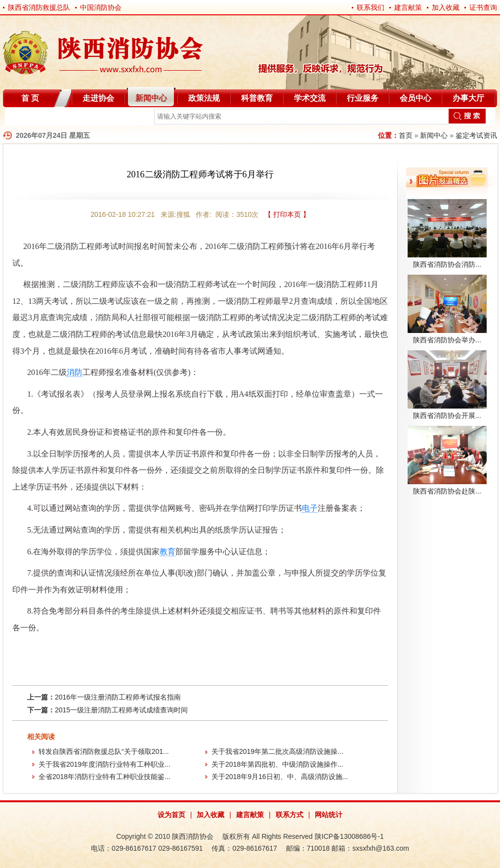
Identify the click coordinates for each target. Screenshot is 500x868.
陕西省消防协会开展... (447, 415)
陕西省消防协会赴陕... (447, 491)
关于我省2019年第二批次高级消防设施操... (277, 751)
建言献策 (408, 7)
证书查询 (483, 7)
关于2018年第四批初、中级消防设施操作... (277, 764)
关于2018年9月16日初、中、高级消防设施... (280, 777)
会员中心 (416, 98)
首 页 (30, 98)
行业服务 (363, 98)
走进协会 (98, 98)
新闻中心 (151, 98)
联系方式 (290, 815)
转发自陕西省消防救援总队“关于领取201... (104, 751)
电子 (310, 508)
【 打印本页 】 (287, 214)
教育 (167, 552)
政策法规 (204, 98)
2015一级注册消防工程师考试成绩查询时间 (121, 710)
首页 (406, 135)
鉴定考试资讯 (476, 135)
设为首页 (171, 815)
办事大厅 (468, 98)
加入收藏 (446, 7)
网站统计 (329, 815)
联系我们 (371, 7)
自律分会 (29, 118)
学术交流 (310, 98)
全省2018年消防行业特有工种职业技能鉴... (104, 777)
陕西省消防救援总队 (39, 7)
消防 (75, 372)
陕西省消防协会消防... (447, 264)
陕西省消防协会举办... (447, 340)
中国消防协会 (101, 7)
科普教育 (257, 98)
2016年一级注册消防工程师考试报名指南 (118, 697)
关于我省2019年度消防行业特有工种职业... (104, 764)
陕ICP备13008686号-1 (349, 836)
